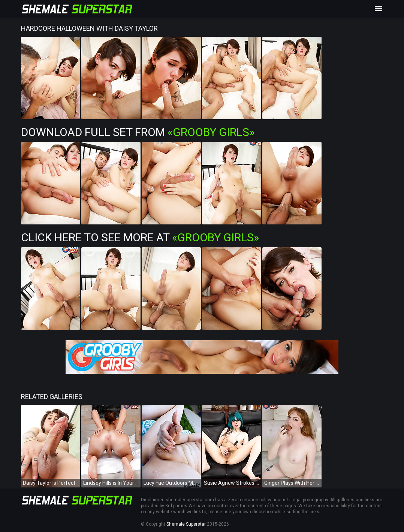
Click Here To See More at (140, 237)
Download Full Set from (138, 132)
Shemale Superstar (186, 524)
